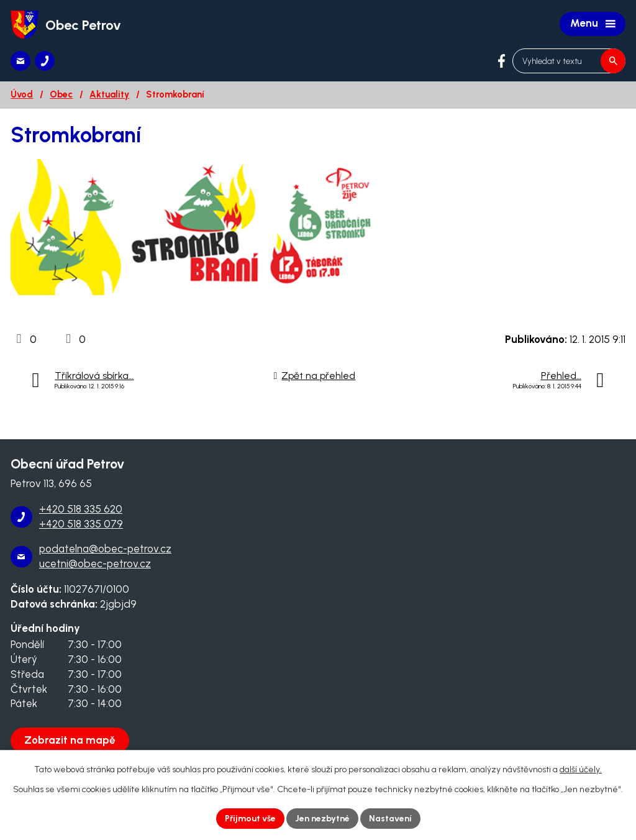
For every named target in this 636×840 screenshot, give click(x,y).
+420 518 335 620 (81, 509)
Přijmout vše (250, 819)
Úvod (22, 94)
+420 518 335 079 (81, 524)
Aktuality (109, 94)
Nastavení (390, 819)
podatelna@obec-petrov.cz (105, 549)
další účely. (581, 769)
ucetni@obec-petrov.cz (95, 564)
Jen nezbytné (322, 819)
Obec (61, 94)
